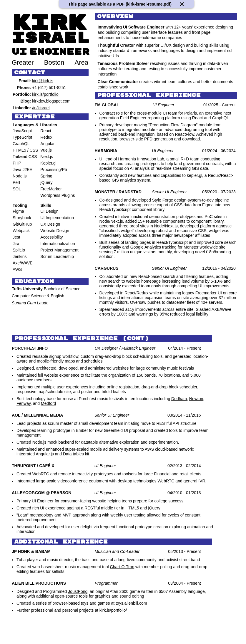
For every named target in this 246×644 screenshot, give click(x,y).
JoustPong (78, 591)
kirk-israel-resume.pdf (149, 4)
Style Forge (163, 200)
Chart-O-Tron (122, 567)
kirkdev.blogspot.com (51, 101)
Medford (48, 403)
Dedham (179, 399)
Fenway (24, 403)
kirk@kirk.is (43, 81)
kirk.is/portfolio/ (113, 610)
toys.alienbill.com (131, 603)
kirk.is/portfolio (45, 94)
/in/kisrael (41, 108)
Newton (196, 399)
